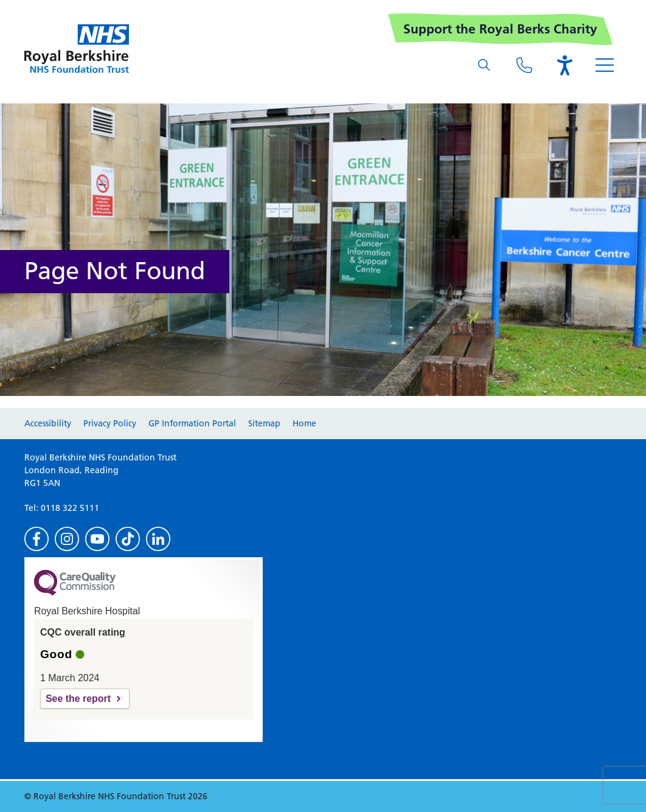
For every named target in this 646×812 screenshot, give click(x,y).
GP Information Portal (192, 423)
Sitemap (264, 423)
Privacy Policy (110, 423)
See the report (78, 699)
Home (304, 423)
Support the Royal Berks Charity (500, 29)
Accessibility (48, 423)
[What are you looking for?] (484, 65)
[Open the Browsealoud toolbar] (564, 65)
